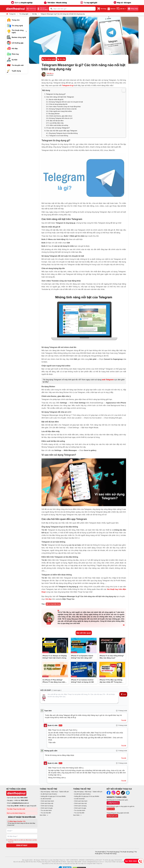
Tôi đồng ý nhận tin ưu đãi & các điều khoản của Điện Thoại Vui (23, 841)
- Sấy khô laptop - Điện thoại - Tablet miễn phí (54, 792)
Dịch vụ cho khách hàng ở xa (16, 813)
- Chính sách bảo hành (47, 801)
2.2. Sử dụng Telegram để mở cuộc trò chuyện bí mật (64, 102)
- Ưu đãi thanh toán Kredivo (48, 794)
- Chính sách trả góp (46, 808)
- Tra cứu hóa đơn (45, 813)
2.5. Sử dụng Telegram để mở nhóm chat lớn (61, 109)
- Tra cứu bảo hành (46, 810)
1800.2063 (24, 800)
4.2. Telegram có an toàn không (57, 136)
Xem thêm (44, 815)
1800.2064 (24, 798)
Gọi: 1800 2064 (134, 861)
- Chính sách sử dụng (46, 806)
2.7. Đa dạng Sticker (53, 114)
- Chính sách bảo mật (46, 803)
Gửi (123, 694)
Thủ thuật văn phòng (127, 852)
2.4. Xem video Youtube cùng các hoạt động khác (63, 107)
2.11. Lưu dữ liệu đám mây (55, 123)
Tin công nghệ (24, 14)
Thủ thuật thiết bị (100, 852)
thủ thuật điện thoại (53, 604)
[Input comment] (79, 698)
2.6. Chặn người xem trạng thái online (59, 111)
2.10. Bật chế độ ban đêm (55, 121)
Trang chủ (12, 14)
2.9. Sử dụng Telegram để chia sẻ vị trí (59, 118)
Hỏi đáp (34, 14)
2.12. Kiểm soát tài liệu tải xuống (57, 125)
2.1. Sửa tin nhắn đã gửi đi (55, 99)
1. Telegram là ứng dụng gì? (55, 94)
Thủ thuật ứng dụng (113, 852)
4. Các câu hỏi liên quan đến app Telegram (61, 131)
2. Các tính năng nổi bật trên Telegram (59, 97)
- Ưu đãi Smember (46, 799)
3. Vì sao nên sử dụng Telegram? (57, 128)
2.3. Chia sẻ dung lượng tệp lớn (57, 104)
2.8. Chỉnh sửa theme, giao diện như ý (59, 116)
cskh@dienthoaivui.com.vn (20, 803)
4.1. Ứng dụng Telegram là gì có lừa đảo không (62, 133)
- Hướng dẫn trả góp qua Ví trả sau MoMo (53, 796)
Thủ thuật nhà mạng (110, 854)
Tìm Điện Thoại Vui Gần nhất (16, 809)
